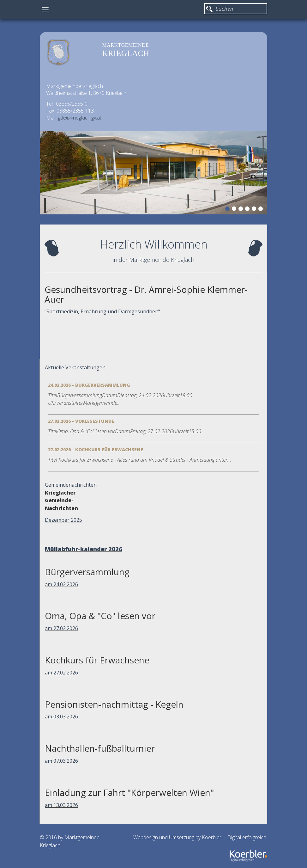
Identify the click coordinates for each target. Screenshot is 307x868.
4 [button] (248, 210)
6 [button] (262, 210)
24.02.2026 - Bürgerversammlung (89, 385)
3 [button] (242, 210)
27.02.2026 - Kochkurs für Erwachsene (96, 449)
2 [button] (235, 210)
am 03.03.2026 (61, 717)
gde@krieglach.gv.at (80, 118)
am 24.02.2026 (61, 584)
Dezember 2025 (63, 520)
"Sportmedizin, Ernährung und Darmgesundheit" (102, 311)
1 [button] (228, 210)
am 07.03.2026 (61, 761)
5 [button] (255, 210)
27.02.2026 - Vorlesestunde (81, 421)
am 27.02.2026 (61, 628)
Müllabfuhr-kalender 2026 (84, 549)
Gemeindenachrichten (71, 485)
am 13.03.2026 (61, 805)
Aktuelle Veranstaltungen (75, 367)
